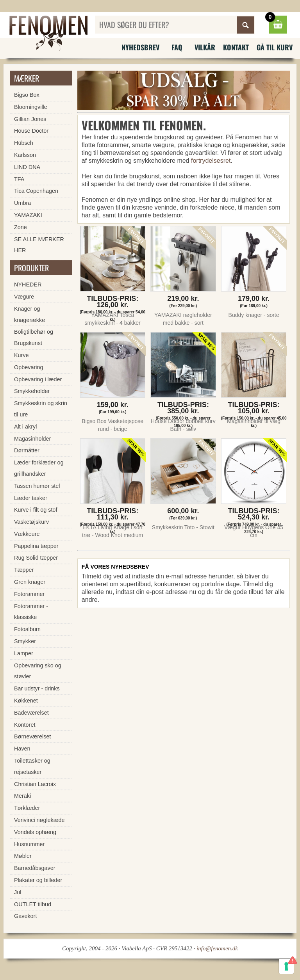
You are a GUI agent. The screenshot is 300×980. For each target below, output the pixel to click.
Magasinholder (32, 439)
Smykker (25, 641)
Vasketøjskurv (31, 522)
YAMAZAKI (28, 215)
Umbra (22, 203)
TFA (19, 179)
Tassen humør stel (37, 486)
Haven (22, 749)
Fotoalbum (27, 629)
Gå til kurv (275, 47)
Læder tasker (31, 498)
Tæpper (24, 570)
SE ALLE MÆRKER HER (39, 245)
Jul (18, 892)
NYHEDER (28, 285)
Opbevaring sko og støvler (38, 671)
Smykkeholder (32, 391)
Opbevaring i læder (38, 379)
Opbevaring (29, 367)
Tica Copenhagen (36, 191)
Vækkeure (27, 534)
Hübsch (24, 143)
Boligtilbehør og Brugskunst (34, 337)
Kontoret (25, 725)
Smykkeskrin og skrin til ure (41, 409)
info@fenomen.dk (217, 948)
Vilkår (205, 47)
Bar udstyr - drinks (37, 688)
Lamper (24, 653)
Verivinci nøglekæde (39, 820)
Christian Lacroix (35, 784)
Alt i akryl (25, 427)
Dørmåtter (27, 450)
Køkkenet (26, 701)
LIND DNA (27, 167)
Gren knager (30, 582)
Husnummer (29, 844)
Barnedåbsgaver (35, 868)
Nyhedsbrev (140, 47)
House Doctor (31, 131)
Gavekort (25, 916)
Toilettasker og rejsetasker (32, 766)
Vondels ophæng (35, 832)
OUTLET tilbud (33, 904)
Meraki (22, 796)
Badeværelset (31, 713)
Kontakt (236, 47)
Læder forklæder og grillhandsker (39, 468)
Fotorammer (29, 594)
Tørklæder (27, 808)
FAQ (177, 47)
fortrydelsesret (211, 161)
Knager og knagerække (29, 314)
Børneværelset (32, 736)
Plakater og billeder (38, 880)
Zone (21, 227)
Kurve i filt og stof (36, 510)
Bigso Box (27, 95)
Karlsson (25, 155)
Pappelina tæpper (36, 546)
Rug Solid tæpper (36, 558)
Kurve (21, 355)
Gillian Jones (30, 119)
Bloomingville (31, 107)
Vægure (24, 297)
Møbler (23, 856)
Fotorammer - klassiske (31, 612)
